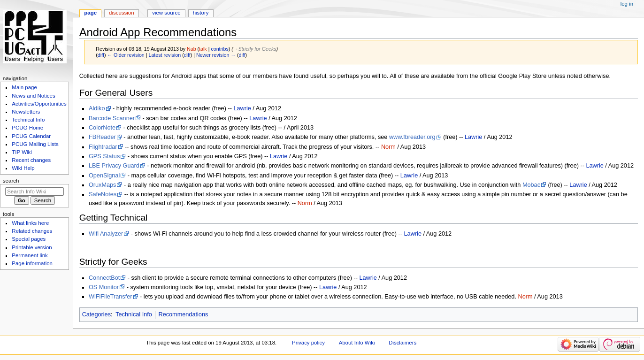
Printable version (32, 247)
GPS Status (104, 156)
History (201, 13)
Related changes (32, 231)
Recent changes (31, 160)
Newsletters (26, 112)
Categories (96, 314)
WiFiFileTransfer (111, 297)
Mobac (531, 185)
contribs (219, 49)
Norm (388, 147)
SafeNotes (103, 194)
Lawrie (242, 108)
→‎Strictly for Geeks (255, 49)
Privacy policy (308, 343)
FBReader (102, 137)
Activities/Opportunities (39, 104)
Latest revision (165, 55)
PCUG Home (27, 128)
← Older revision (126, 55)
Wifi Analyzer (106, 234)
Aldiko (97, 108)
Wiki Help (23, 168)
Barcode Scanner (112, 118)
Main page (24, 87)
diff (101, 55)
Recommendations (184, 314)
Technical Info (134, 314)
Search (11, 181)
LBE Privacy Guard (114, 166)
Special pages (29, 239)
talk (203, 49)
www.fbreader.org (412, 137)
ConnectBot (104, 278)
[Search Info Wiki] (34, 191)
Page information (32, 263)
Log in (627, 4)
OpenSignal (104, 176)
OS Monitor (104, 287)
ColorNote (102, 128)
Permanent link (30, 255)
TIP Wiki (22, 152)
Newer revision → (216, 55)
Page (90, 13)
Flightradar (103, 147)
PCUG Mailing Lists (35, 144)
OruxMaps (103, 185)
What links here (30, 223)
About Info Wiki (357, 343)
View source (166, 13)
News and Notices (33, 96)
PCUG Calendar (31, 136)
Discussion (121, 13)
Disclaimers (402, 343)
